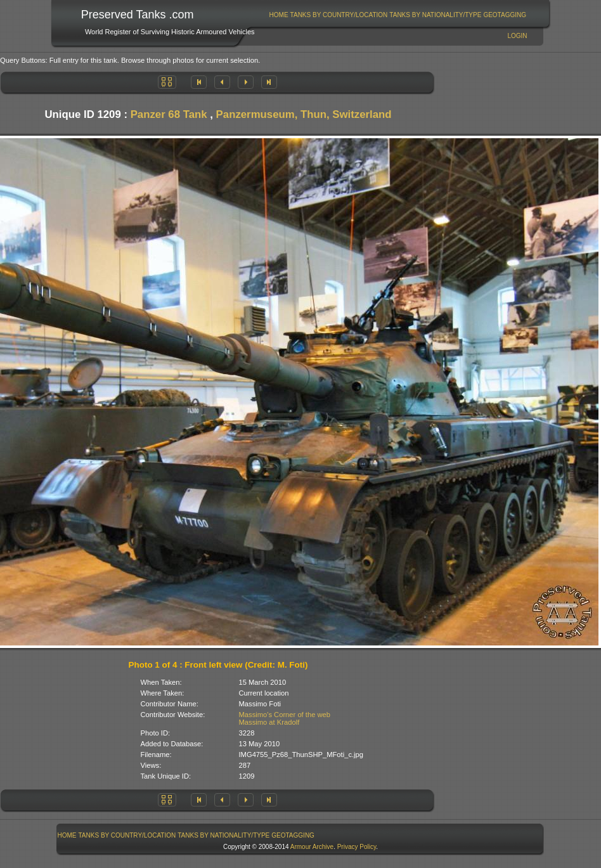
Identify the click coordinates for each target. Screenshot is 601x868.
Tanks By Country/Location (339, 15)
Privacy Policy (357, 847)
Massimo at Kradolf (269, 722)
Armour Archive (312, 847)
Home (279, 15)
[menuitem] (279, 15)
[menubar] (397, 15)
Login (517, 36)
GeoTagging (505, 15)
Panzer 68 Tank (169, 114)
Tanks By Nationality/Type (435, 15)
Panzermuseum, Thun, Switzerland (304, 114)
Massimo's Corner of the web (285, 715)
